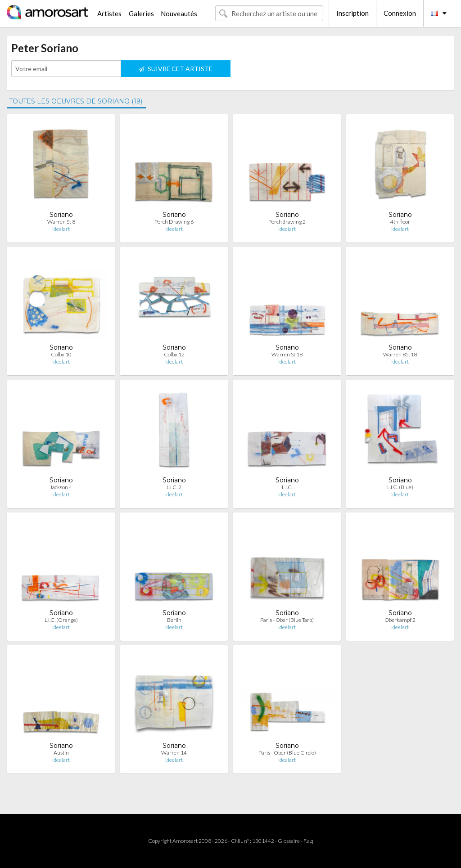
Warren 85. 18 (400, 354)
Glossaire (289, 841)
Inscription (353, 13)
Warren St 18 (287, 354)
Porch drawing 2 (287, 222)
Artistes (109, 13)
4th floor (400, 222)
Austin (61, 753)
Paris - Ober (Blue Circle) (287, 753)
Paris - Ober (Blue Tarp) (287, 620)
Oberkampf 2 (400, 620)
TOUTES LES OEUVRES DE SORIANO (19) (76, 101)
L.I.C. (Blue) (400, 487)
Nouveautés (179, 13)
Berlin (174, 620)
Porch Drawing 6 (174, 222)
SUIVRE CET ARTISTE (176, 69)
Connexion (400, 13)
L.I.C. (287, 487)
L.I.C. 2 (174, 487)
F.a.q (308, 841)
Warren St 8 (61, 222)
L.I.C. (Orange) (61, 620)
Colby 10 (61, 354)
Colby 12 (174, 354)
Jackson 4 (61, 487)
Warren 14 (174, 753)
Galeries (141, 13)
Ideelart (61, 229)
